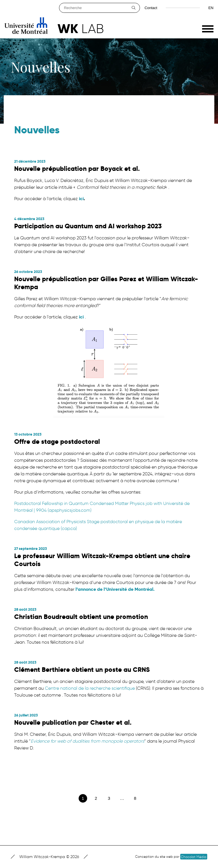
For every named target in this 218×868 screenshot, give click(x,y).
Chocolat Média (194, 857)
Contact (151, 8)
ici (81, 199)
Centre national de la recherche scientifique (89, 688)
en (211, 8)
